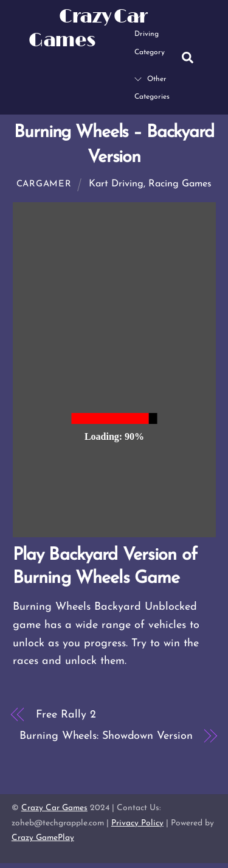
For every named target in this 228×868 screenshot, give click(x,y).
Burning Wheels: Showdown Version (106, 736)
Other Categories (152, 88)
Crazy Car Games (54, 808)
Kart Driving (116, 184)
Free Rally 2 (66, 715)
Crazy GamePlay (43, 838)
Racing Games (180, 184)
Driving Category (150, 34)
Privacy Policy (137, 823)
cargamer (44, 184)
